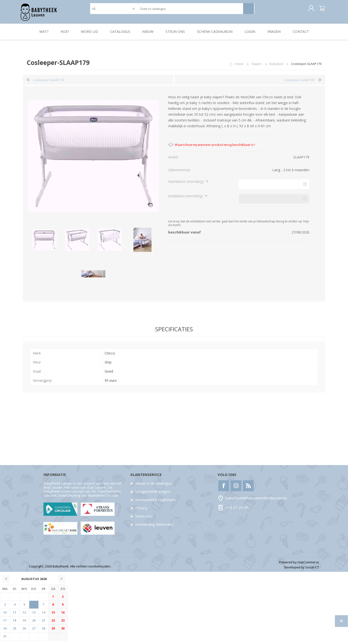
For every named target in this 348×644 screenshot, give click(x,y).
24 (5, 632)
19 (24, 624)
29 (53, 632)
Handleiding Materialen (154, 528)
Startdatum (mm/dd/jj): (187, 185)
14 (43, 616)
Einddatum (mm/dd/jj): (186, 199)
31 (5, 640)
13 (34, 616)
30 (63, 632)
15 (53, 616)
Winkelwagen (320, 10)
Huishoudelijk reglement (156, 503)
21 (43, 624)
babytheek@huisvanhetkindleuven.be (256, 501)
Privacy (141, 511)
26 (24, 632)
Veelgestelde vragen (153, 495)
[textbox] (191, 10)
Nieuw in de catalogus (153, 487)
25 (14, 632)
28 (43, 632)
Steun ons (144, 519)
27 (34, 632)
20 (34, 624)
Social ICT (312, 571)
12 (24, 616)
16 (63, 616)
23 (63, 624)
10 (5, 616)
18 (14, 624)
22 (53, 624)
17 (5, 624)
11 (14, 616)
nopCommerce (308, 566)
